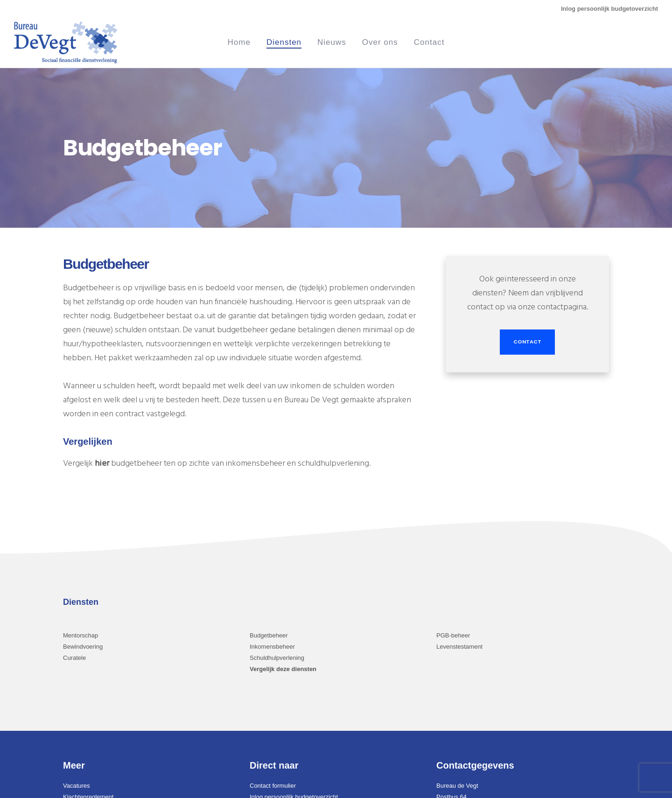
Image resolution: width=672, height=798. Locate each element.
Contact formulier (273, 786)
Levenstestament (459, 647)
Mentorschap (80, 635)
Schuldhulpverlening (277, 658)
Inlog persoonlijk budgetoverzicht (609, 9)
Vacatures (77, 786)
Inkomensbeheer (272, 647)
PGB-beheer (453, 635)
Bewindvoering (83, 647)
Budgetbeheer (269, 635)
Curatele (74, 658)
